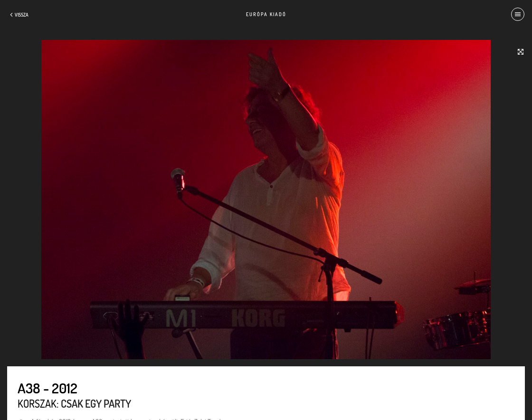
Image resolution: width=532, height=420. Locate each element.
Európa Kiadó (266, 14)
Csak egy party (96, 403)
